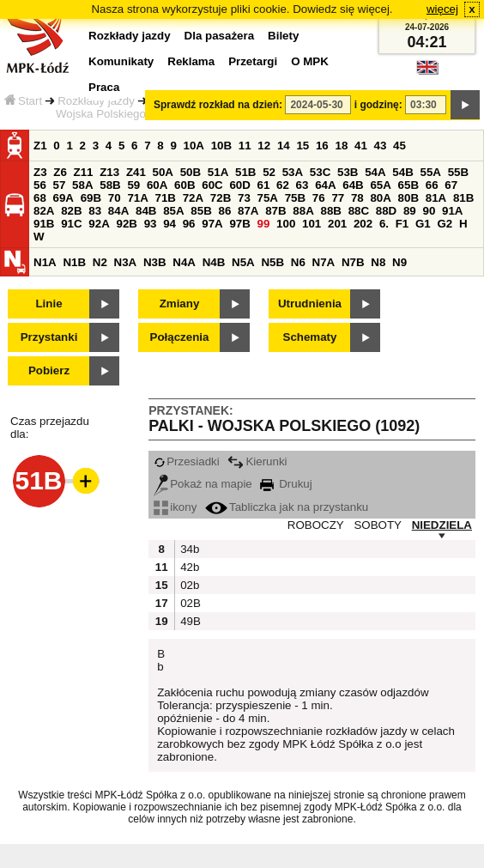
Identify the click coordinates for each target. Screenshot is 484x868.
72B (221, 198)
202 (363, 224)
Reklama (191, 61)
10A (194, 146)
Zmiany (180, 303)
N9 (399, 262)
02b (189, 585)
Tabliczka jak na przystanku (287, 507)
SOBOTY (378, 525)
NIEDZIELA (442, 525)
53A (293, 172)
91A (452, 211)
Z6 (60, 172)
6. (384, 224)
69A (64, 198)
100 (286, 224)
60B (185, 185)
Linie (48, 303)
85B (201, 211)
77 (338, 198)
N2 (100, 262)
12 (264, 146)
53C (320, 172)
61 (264, 185)
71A (137, 198)
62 (283, 185)
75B (295, 198)
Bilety (283, 36)
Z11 (84, 172)
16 (322, 146)
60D (239, 185)
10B (221, 146)
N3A (126, 262)
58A (82, 185)
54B (402, 172)
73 (244, 198)
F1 (402, 224)
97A (212, 224)
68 (40, 198)
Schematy (310, 337)
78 (357, 198)
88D (386, 211)
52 (269, 172)
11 (245, 146)
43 (381, 146)
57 (60, 185)
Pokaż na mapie (203, 484)
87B (275, 211)
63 (302, 185)
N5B (272, 262)
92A (99, 224)
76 (319, 198)
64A (325, 185)
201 (337, 224)
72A (193, 198)
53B (348, 172)
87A (248, 211)
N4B (214, 262)
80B (408, 198)
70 (115, 198)
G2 (445, 224)
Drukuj (286, 484)
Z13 (109, 172)
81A (436, 198)
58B (110, 185)
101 (312, 224)
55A (430, 172)
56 (40, 185)
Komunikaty (121, 61)
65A (380, 185)
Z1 (40, 146)
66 (432, 185)
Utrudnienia (310, 303)
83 (95, 211)
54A (375, 172)
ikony (175, 507)
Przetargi (253, 61)
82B (71, 211)
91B (44, 224)
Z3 (40, 172)
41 (361, 146)
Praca (104, 87)
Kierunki (257, 461)
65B (408, 185)
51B (245, 172)
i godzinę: (378, 105)
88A (303, 211)
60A (157, 185)
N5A (243, 262)
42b (189, 567)
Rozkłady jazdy (96, 101)
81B (463, 198)
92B (126, 224)
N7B (353, 262)
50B (191, 172)
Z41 (136, 172)
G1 (423, 224)
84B (146, 211)
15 (302, 146)
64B (353, 185)
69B (91, 198)
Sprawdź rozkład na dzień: (218, 105)
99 (264, 224)
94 (169, 224)
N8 (378, 262)
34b (189, 549)
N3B (155, 262)
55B (458, 172)
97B (239, 224)
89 (410, 211)
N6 (298, 262)
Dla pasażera (220, 36)
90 (429, 211)
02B (189, 603)
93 (151, 224)
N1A (45, 262)
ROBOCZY (316, 525)
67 (451, 185)
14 (284, 146)
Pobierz (49, 370)
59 (133, 185)
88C (359, 211)
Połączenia (180, 337)
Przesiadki (186, 461)
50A (163, 172)
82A (44, 211)
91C (71, 224)
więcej (442, 9)
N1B (74, 262)
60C (212, 185)
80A (380, 198)
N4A (184, 262)
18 (341, 146)
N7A (324, 262)
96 (189, 224)
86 (224, 211)
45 (399, 146)
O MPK (310, 61)
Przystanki (49, 337)
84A (118, 211)
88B (330, 211)
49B (189, 621)
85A (173, 211)
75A (268, 198)
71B (166, 198)
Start (23, 101)
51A (218, 172)
